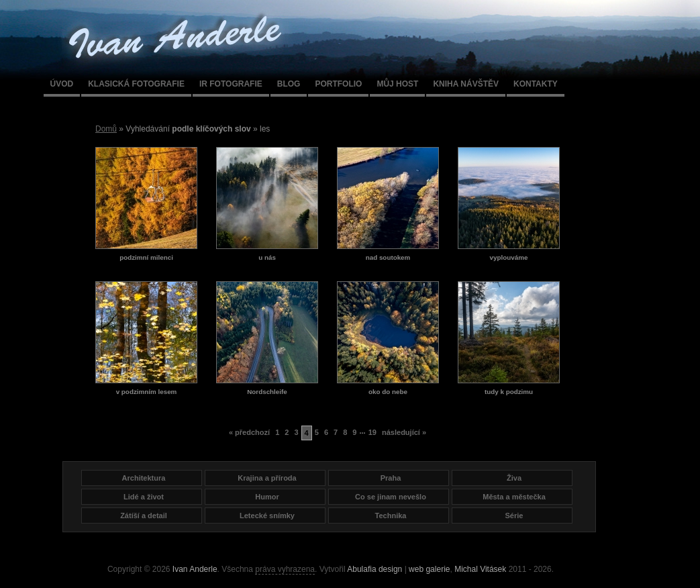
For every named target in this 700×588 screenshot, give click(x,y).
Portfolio (338, 84)
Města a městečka (514, 497)
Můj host (397, 84)
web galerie (429, 569)
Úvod (62, 84)
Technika (391, 516)
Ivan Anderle (195, 569)
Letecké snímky (267, 516)
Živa (514, 478)
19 (372, 432)
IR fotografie (231, 84)
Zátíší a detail (144, 516)
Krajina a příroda (267, 478)
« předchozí (249, 432)
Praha (391, 478)
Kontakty (536, 84)
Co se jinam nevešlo (391, 497)
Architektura (144, 478)
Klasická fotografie (136, 84)
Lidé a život (144, 497)
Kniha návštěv (466, 84)
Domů (106, 129)
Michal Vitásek (480, 569)
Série (514, 516)
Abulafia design (374, 569)
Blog (289, 84)
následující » (404, 432)
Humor (267, 497)
